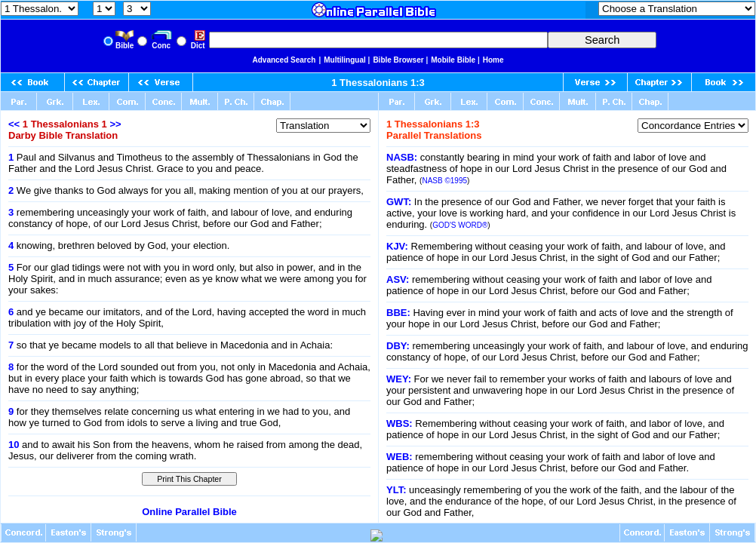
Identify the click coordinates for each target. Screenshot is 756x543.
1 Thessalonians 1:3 (378, 83)
